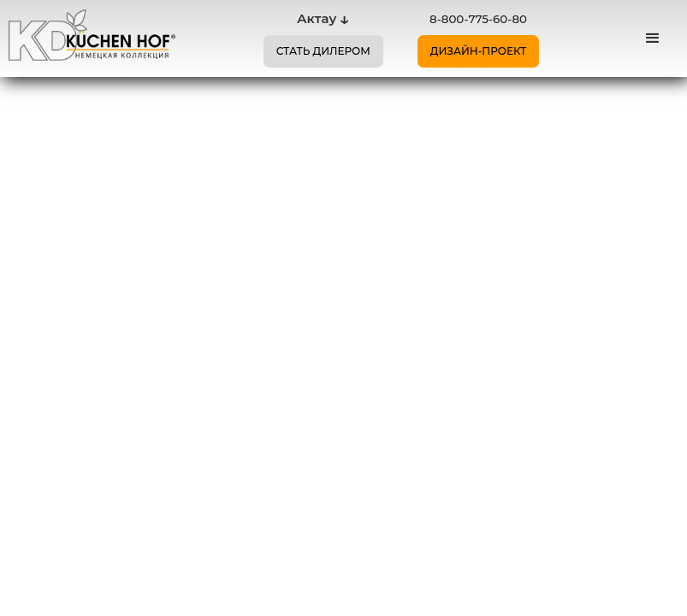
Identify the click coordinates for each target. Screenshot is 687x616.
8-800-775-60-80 (478, 19)
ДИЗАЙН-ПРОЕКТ (479, 51)
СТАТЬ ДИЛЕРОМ (323, 51)
